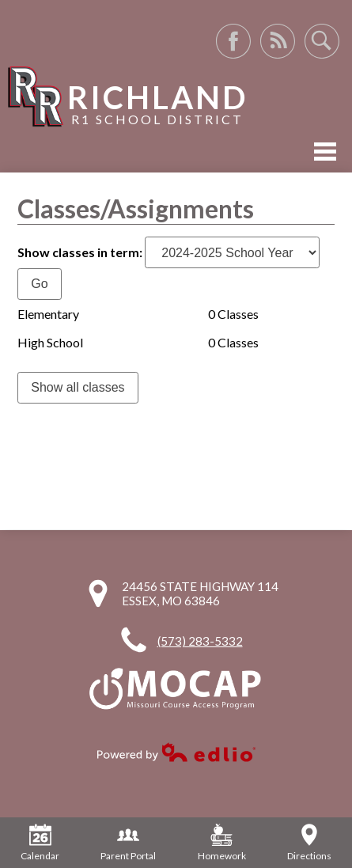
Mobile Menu (325, 152)
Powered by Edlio (176, 752)
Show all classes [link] (78, 387)
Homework (222, 843)
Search (322, 41)
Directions (309, 843)
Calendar (40, 843)
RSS (278, 41)
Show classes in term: (80, 252)
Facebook (233, 41)
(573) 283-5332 (200, 641)
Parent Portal (128, 843)
